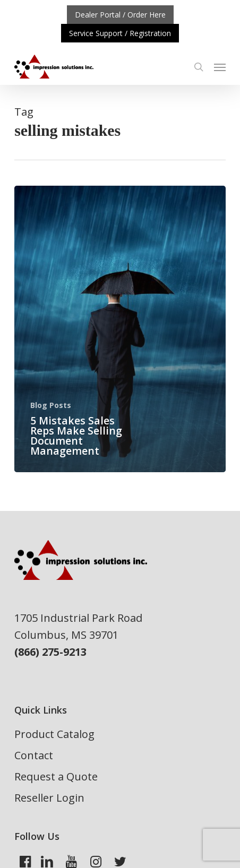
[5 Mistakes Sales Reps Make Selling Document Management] (120, 329)
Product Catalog (54, 734)
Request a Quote (56, 776)
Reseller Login (49, 798)
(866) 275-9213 (50, 652)
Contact (34, 755)
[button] (220, 67)
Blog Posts (51, 405)
